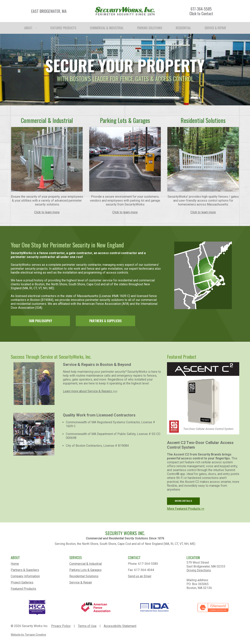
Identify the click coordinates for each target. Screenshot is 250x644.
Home (15, 564)
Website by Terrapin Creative (28, 635)
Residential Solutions (84, 576)
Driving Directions (199, 570)
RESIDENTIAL (183, 28)
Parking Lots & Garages (85, 570)
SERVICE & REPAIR (215, 28)
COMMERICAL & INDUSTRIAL (107, 28)
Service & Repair (81, 582)
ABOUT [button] (30, 28)
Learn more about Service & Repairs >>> (90, 391)
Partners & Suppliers (25, 570)
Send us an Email (140, 576)
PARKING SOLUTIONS (150, 28)
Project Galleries (22, 582)
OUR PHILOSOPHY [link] (40, 321)
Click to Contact (201, 13)
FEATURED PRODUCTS (63, 28)
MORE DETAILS (183, 501)
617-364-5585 (201, 9)
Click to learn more (47, 212)
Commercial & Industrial (86, 564)
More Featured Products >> (186, 509)
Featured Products (23, 589)
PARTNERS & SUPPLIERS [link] (105, 321)
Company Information (25, 576)
